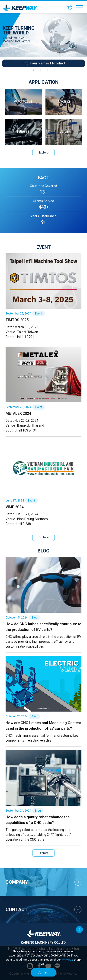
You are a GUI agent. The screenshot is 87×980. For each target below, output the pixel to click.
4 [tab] (54, 70)
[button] (69, 7)
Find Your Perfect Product (44, 63)
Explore (44, 153)
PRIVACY (68, 960)
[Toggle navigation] (79, 7)
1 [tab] (33, 70)
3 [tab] (47, 70)
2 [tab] (40, 70)
